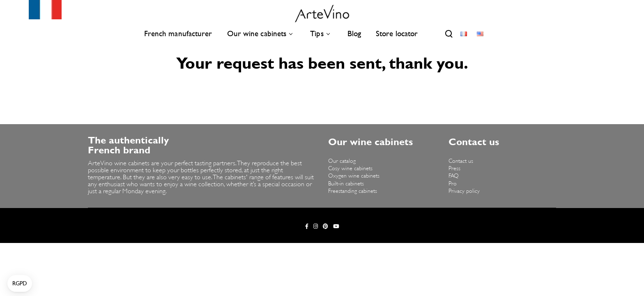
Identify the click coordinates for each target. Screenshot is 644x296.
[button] (20, 284)
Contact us (461, 161)
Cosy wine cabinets (350, 169)
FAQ (454, 176)
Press (454, 169)
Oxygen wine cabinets (354, 176)
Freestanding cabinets (353, 191)
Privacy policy (464, 191)
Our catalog (342, 161)
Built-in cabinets (346, 184)
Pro (453, 184)
